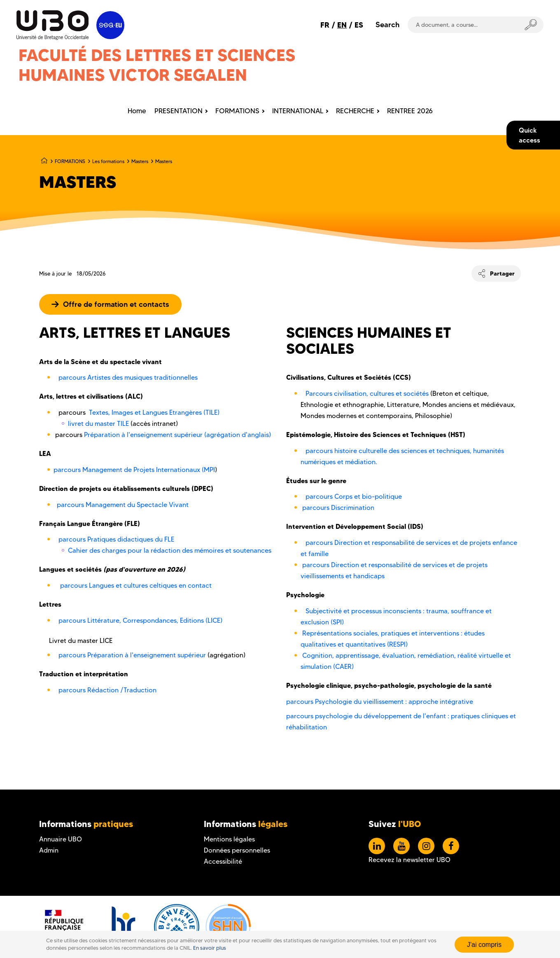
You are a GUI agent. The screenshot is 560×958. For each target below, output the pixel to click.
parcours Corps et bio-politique (354, 497)
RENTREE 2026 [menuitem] (410, 111)
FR (325, 25)
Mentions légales (229, 839)
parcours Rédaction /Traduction (107, 690)
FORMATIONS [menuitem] (237, 111)
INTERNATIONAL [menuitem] (298, 111)
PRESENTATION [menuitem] (178, 111)
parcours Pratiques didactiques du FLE (116, 539)
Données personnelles (237, 850)
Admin (49, 850)
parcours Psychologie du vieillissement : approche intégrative (380, 702)
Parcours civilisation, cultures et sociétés (367, 394)
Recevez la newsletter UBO (409, 860)
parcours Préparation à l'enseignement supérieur (133, 655)
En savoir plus (210, 948)
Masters (140, 161)
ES (359, 25)
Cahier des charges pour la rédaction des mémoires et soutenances (170, 550)
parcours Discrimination (338, 508)
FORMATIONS (70, 161)
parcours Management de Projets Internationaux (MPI (134, 470)
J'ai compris (484, 945)
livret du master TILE (98, 424)
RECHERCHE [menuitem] (355, 111)
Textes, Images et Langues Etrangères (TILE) (154, 412)
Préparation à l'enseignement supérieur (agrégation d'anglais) (177, 435)
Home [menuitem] (137, 111)
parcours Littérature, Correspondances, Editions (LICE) (140, 620)
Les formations (108, 161)
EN (342, 25)
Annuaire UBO (61, 839)
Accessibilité (223, 861)
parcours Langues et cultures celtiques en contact (136, 585)
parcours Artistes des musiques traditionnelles (128, 377)
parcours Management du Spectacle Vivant (123, 505)
